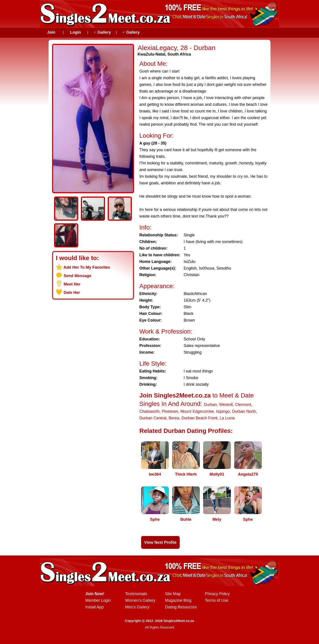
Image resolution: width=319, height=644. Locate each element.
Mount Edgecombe (197, 411)
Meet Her (72, 284)
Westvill (226, 405)
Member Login (98, 600)
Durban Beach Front (199, 418)
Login (76, 32)
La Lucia (227, 418)
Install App (94, 607)
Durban (210, 405)
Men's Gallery (137, 607)
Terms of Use (217, 600)
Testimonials (136, 594)
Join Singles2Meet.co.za (175, 395)
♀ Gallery (102, 32)
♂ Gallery (131, 32)
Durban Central (153, 418)
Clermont (243, 405)
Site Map (173, 594)
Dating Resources (181, 607)
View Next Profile (160, 542)
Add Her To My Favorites (87, 267)
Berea (174, 418)
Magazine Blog (178, 600)
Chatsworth (149, 411)
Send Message (77, 276)
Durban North (244, 411)
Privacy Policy (217, 594)
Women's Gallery (140, 600)
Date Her (72, 293)
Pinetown (170, 411)
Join (51, 32)
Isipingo (223, 411)
